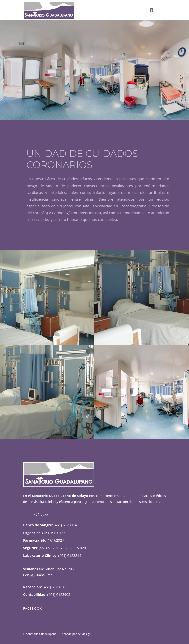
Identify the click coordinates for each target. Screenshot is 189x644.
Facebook (32, 608)
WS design (84, 634)
